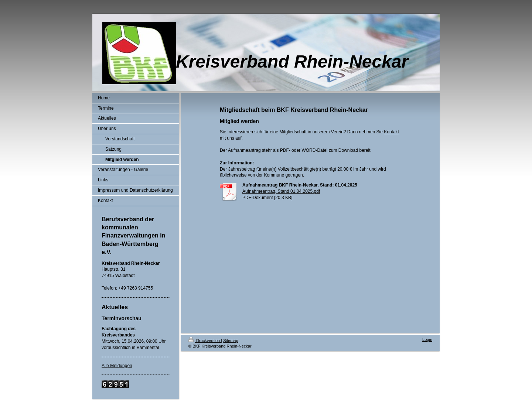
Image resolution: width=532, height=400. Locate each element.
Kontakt (391, 132)
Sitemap (231, 341)
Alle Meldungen (117, 366)
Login (427, 339)
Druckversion (205, 341)
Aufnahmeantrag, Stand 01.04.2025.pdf (281, 191)
